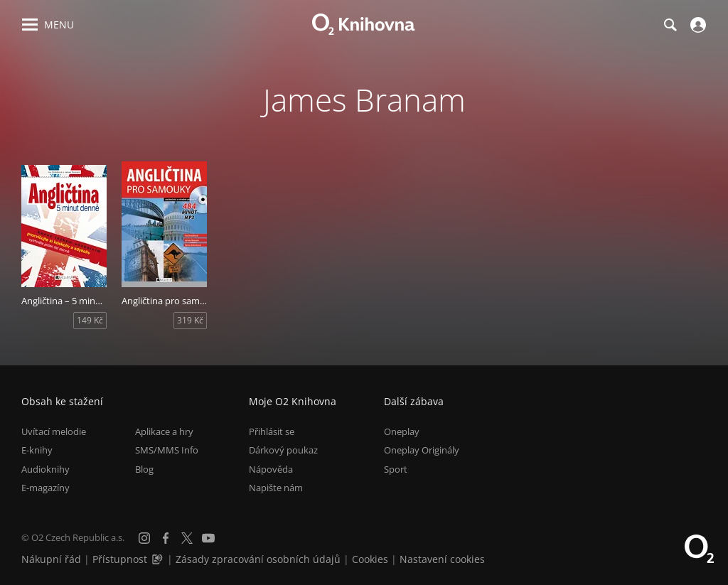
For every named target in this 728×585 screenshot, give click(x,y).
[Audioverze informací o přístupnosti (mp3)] (159, 559)
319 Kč (190, 320)
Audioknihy (45, 469)
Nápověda (271, 469)
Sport (396, 469)
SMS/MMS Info (167, 450)
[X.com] (187, 538)
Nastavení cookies (442, 559)
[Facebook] (166, 538)
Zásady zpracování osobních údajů (258, 559)
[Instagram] (144, 538)
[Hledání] (670, 25)
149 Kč (90, 320)
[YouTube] (208, 538)
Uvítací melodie (54, 431)
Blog (144, 469)
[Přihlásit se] (696, 25)
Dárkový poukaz (283, 450)
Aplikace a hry (164, 431)
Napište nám (276, 488)
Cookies (370, 559)
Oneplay (402, 431)
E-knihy (37, 450)
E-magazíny (45, 488)
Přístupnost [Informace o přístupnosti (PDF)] (120, 559)
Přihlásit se (272, 431)
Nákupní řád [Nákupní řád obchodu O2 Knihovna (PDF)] (51, 559)
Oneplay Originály (422, 450)
